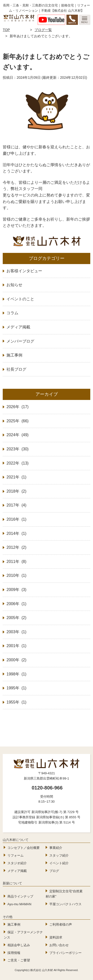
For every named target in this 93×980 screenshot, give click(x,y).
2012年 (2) (16, 547)
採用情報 (14, 953)
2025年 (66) (17, 421)
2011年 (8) (16, 562)
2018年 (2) (16, 491)
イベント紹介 (59, 863)
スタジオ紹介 (17, 863)
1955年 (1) (16, 702)
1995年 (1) (16, 688)
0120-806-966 (47, 788)
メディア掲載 (17, 871)
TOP (6, 30)
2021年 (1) (16, 477)
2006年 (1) (16, 604)
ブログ (54, 871)
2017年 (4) (16, 505)
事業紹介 (56, 848)
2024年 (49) (17, 435)
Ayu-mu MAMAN (19, 904)
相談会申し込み (19, 945)
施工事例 (14, 924)
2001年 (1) (16, 646)
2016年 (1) (16, 519)
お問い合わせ (59, 945)
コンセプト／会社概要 (24, 848)
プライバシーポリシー (65, 953)
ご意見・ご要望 (19, 960)
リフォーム (15, 855)
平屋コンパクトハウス (65, 904)
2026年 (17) (17, 407)
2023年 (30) (17, 449)
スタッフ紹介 (59, 855)
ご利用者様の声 (61, 924)
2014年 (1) (16, 533)
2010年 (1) (16, 575)
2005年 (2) (16, 618)
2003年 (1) (16, 632)
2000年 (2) (16, 660)
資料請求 (56, 937)
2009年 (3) (16, 590)
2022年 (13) (17, 463)
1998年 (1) (16, 674)
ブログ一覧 (43, 30)
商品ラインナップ (20, 896)
